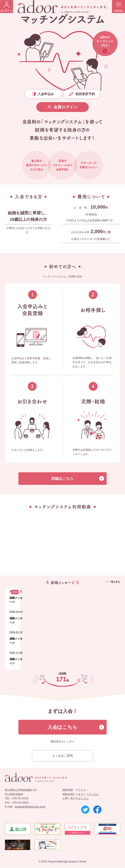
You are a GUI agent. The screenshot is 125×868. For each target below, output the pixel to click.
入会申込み (43, 94)
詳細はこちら (62, 479)
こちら (95, 795)
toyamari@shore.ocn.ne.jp (30, 807)
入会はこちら (62, 728)
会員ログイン (62, 107)
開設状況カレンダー (62, 742)
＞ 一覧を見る (113, 582)
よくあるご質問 (62, 756)
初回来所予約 (82, 94)
